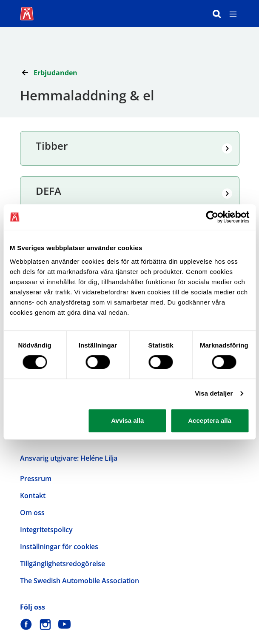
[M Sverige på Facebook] (26, 624)
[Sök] (217, 13)
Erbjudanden (55, 73)
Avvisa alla (127, 420)
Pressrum (36, 479)
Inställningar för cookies (59, 547)
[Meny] (233, 13)
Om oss (32, 513)
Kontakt (33, 496)
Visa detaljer (214, 393)
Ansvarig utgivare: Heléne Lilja (69, 458)
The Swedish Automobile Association (80, 581)
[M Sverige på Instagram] (45, 624)
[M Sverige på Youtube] (64, 624)
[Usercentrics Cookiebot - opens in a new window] (212, 217)
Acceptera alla (210, 420)
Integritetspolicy (46, 530)
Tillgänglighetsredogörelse (63, 564)
